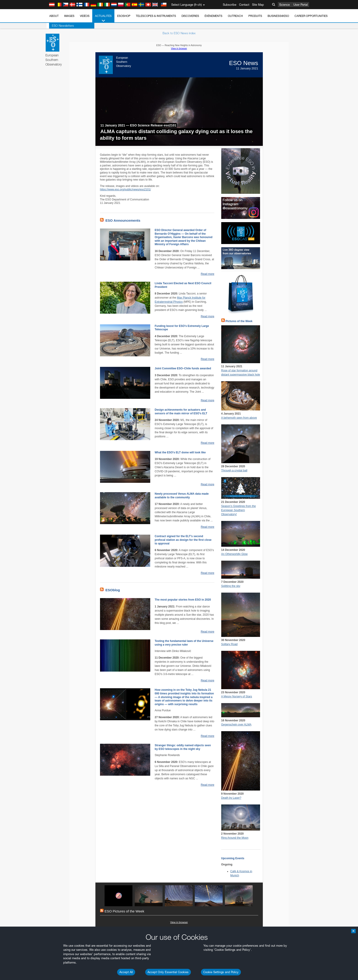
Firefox (54, 716)
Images (69, 16)
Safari (53, 720)
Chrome (55, 707)
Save (50, 787)
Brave (53, 703)
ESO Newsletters (60, 26)
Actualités (103, 18)
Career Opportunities (311, 16)
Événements (213, 16)
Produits (255, 16)
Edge (53, 712)
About (54, 16)
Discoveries (190, 16)
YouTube (46, 623)
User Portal (301, 5)
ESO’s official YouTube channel (143, 623)
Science (284, 5)
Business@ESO (278, 16)
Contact (244, 5)
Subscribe (230, 5)
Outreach (235, 16)
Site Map (258, 5)
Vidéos (85, 16)
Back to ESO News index (179, 33)
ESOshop (124, 16)
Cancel (73, 787)
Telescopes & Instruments (156, 16)
